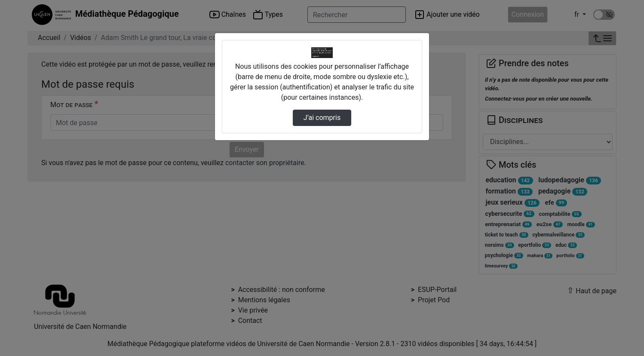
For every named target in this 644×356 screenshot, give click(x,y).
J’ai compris (322, 118)
